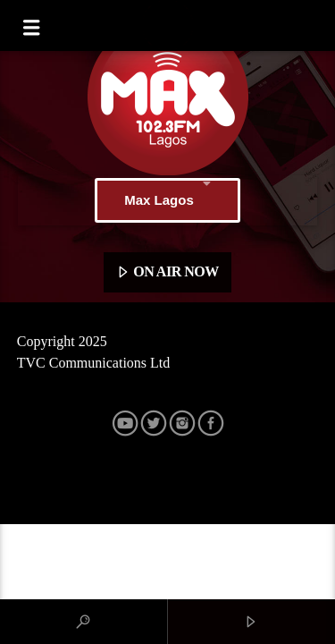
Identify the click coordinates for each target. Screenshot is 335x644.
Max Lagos (167, 200)
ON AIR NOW (167, 273)
